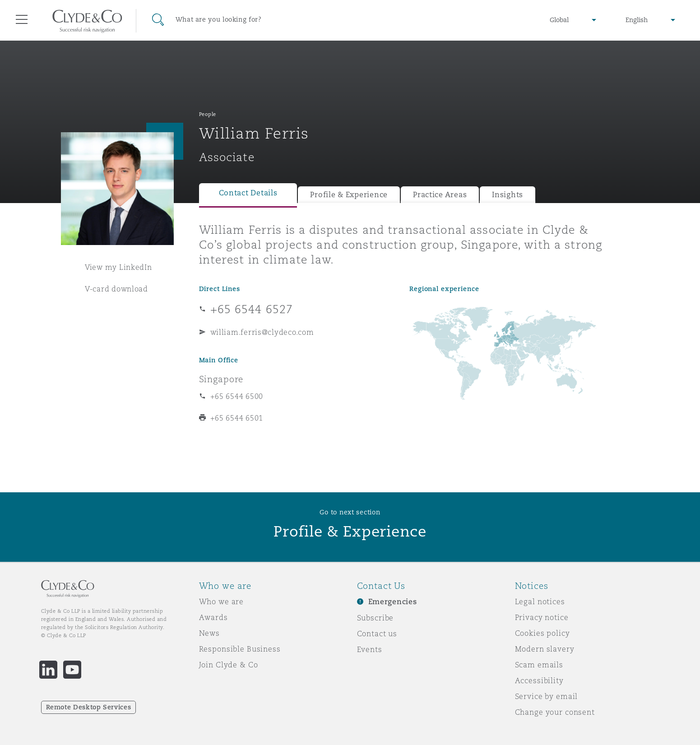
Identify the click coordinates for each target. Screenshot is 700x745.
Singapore (221, 379)
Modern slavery (545, 649)
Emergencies (393, 602)
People (208, 114)
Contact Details (248, 193)
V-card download (116, 289)
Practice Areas (440, 195)
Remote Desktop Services (89, 707)
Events (370, 649)
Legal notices (540, 602)
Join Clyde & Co (229, 665)
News (209, 633)
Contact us (377, 634)
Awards (213, 617)
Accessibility (539, 680)
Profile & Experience (349, 195)
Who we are (222, 602)
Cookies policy (542, 633)
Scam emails (539, 665)
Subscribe (375, 618)
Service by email (547, 696)
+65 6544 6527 (252, 309)
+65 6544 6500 (237, 396)
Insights (508, 195)
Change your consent (555, 712)
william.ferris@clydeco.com (262, 332)
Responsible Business (240, 649)
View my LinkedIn (118, 267)
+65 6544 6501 (237, 418)
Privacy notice (542, 617)
